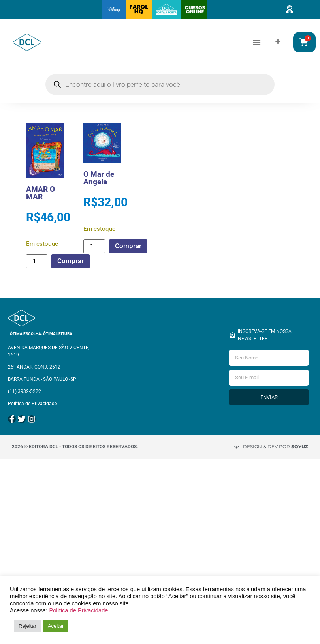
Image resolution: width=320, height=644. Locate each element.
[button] (257, 42)
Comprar (71, 261)
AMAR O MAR (40, 193)
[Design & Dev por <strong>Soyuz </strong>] (237, 447)
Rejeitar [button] (27, 626)
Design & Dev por (276, 446)
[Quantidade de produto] (37, 261)
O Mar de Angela (99, 178)
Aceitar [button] (56, 626)
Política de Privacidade (78, 610)
